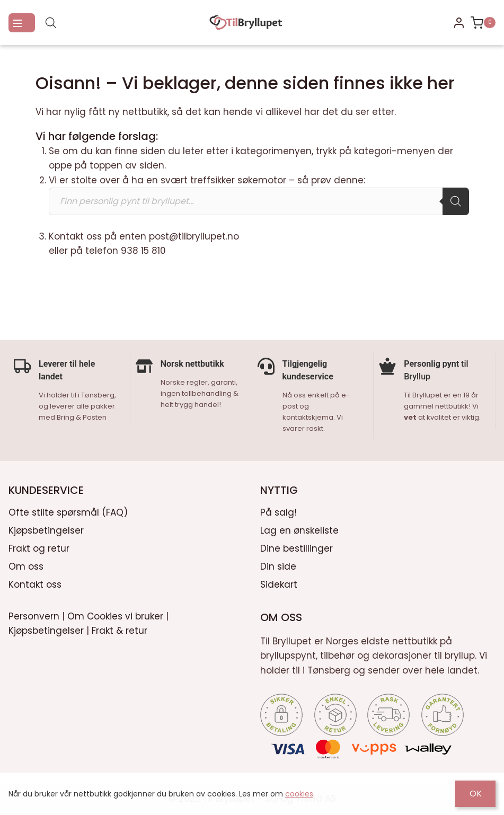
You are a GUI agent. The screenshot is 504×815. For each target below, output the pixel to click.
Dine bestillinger (297, 547)
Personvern (34, 615)
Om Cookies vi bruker (115, 615)
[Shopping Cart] (483, 23)
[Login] (459, 23)
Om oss (26, 565)
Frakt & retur (120, 630)
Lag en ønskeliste (299, 529)
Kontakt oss (35, 583)
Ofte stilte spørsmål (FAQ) (68, 511)
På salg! (278, 511)
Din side (278, 565)
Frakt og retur (39, 547)
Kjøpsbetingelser (46, 529)
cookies (299, 794)
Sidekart (279, 583)
